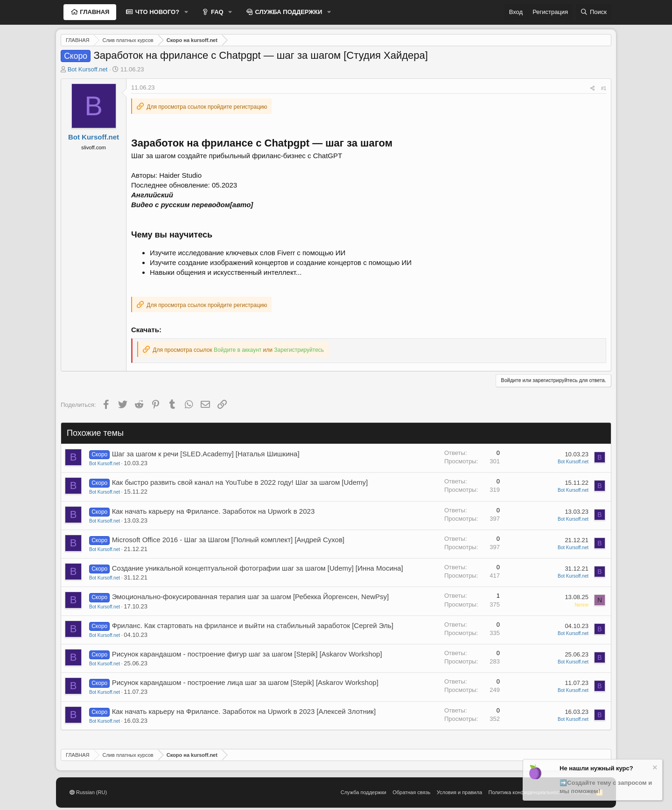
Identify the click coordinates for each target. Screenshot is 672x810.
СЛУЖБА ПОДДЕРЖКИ (288, 12)
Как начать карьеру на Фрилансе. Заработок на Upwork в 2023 (213, 511)
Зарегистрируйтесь (299, 350)
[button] (186, 12)
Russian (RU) (88, 792)
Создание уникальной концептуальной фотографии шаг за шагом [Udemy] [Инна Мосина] (258, 568)
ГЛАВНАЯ (94, 12)
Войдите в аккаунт (238, 350)
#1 (604, 88)
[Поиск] (594, 12)
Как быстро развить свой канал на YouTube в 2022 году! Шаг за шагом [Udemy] (240, 482)
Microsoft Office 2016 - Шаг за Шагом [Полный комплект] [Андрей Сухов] (228, 540)
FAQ (216, 12)
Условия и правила (459, 792)
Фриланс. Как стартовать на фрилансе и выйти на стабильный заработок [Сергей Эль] (253, 625)
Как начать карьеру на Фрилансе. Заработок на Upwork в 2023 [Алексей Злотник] (244, 711)
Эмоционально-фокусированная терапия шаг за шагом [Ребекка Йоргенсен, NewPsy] (251, 597)
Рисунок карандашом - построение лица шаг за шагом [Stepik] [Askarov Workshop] (245, 682)
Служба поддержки (364, 792)
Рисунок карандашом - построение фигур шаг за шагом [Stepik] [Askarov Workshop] (247, 654)
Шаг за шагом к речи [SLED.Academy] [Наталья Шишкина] (206, 454)
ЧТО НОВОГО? (156, 12)
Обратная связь (411, 792)
